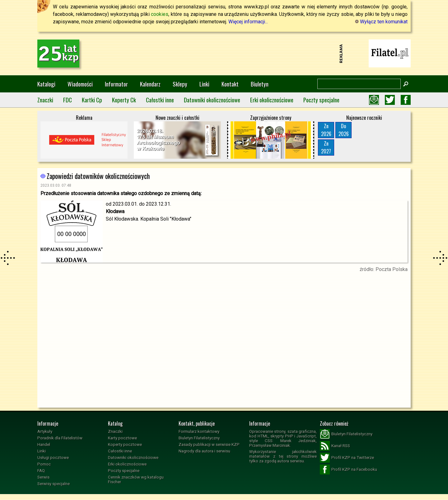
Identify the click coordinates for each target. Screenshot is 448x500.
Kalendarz (150, 84)
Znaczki (45, 100)
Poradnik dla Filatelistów (60, 438)
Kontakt (230, 84)
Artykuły (45, 431)
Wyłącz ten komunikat (381, 22)
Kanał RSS (335, 446)
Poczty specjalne (321, 100)
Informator (116, 84)
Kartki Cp (92, 100)
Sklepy (180, 84)
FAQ (41, 471)
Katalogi (46, 84)
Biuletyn (260, 84)
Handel (44, 444)
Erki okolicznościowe (272, 100)
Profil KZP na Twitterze (347, 458)
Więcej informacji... (248, 22)
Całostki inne (160, 100)
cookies (160, 14)
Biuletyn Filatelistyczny (199, 438)
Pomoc (44, 464)
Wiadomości (80, 84)
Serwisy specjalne (54, 484)
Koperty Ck (124, 100)
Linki (204, 84)
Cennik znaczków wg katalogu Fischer (136, 479)
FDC (68, 100)
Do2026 (344, 130)
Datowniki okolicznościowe (212, 100)
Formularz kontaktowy (199, 431)
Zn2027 (326, 147)
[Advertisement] (224, 54)
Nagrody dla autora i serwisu (204, 451)
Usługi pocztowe (53, 458)
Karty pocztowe (122, 438)
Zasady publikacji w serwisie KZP (209, 444)
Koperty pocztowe (125, 444)
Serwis (43, 477)
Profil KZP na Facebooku (348, 470)
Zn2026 (326, 130)
